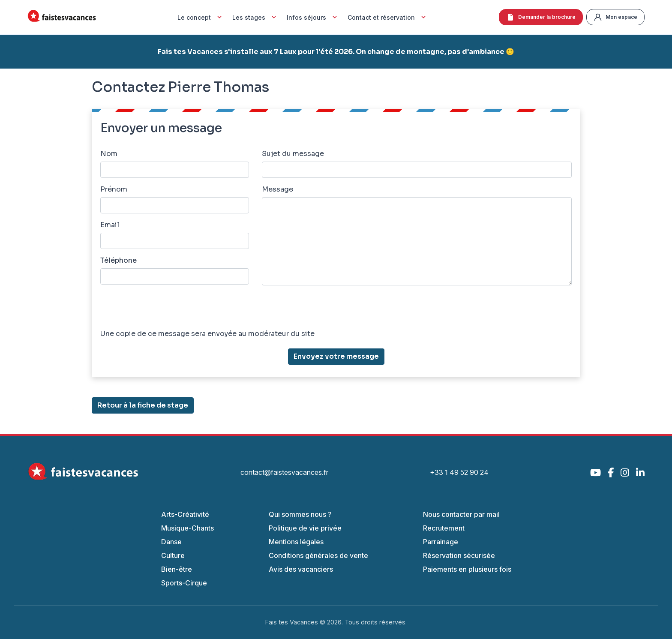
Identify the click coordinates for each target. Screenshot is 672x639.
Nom (109, 154)
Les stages (255, 17)
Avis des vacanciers (301, 569)
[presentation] (165, 309)
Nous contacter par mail (461, 514)
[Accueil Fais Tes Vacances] (62, 17)
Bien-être (177, 569)
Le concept (201, 17)
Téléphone (118, 260)
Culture (173, 555)
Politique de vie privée (305, 528)
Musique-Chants (187, 528)
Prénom (114, 189)
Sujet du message (293, 154)
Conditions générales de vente (318, 555)
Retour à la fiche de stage (143, 405)
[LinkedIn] (640, 472)
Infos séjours (313, 17)
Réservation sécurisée (459, 555)
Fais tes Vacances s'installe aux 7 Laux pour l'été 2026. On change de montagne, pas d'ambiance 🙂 (336, 52)
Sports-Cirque (184, 583)
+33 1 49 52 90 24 (459, 472)
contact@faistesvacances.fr (284, 472)
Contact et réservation (388, 17)
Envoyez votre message (336, 356)
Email (110, 225)
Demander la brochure (541, 17)
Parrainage (441, 542)
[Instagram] (625, 472)
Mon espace (615, 17)
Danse (171, 542)
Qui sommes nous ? (300, 514)
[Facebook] (611, 472)
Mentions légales (296, 542)
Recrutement (444, 528)
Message (277, 189)
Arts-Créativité (185, 514)
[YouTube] (595, 472)
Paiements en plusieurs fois (467, 569)
